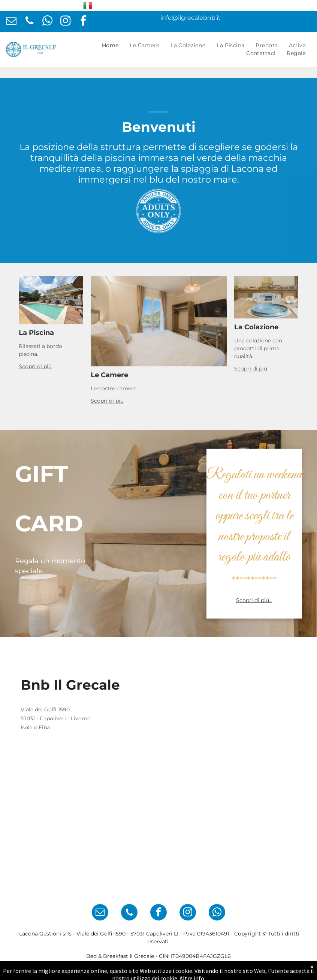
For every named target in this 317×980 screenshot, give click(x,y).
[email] (11, 22)
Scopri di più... (254, 600)
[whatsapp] (47, 22)
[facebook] (83, 22)
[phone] (29, 22)
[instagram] (65, 22)
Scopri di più (35, 393)
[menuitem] (110, 45)
